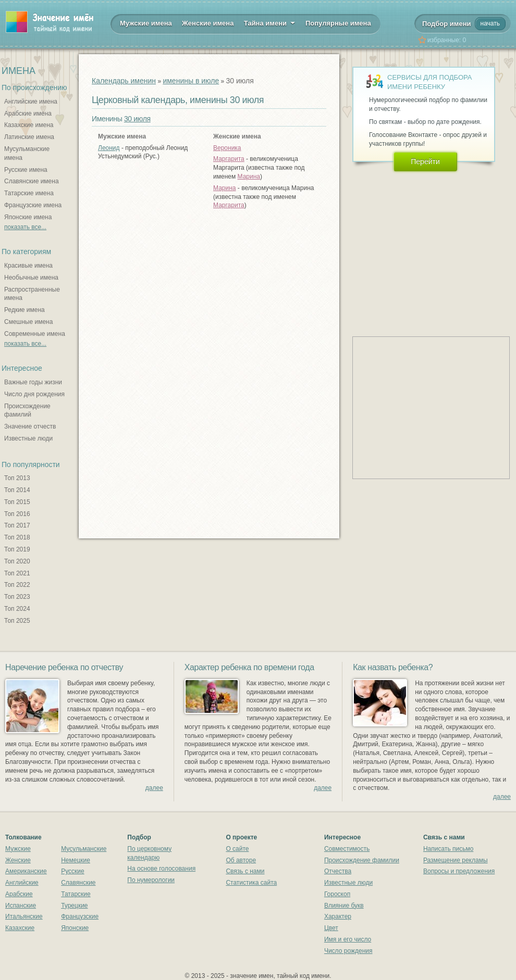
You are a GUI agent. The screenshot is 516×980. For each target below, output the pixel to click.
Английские (22, 883)
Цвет (331, 928)
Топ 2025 (17, 621)
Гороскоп (337, 894)
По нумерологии (151, 880)
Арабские (19, 894)
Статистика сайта (251, 883)
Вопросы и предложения (459, 871)
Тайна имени (270, 22)
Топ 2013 (17, 478)
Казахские (20, 928)
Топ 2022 (17, 585)
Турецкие (74, 906)
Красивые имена (28, 266)
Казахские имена (29, 125)
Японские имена (28, 217)
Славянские (78, 883)
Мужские (18, 849)
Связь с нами (245, 871)
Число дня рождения (34, 394)
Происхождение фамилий (27, 411)
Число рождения (348, 951)
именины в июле (191, 81)
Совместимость (347, 849)
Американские (26, 871)
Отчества (338, 871)
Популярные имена (338, 23)
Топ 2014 (17, 490)
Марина (249, 177)
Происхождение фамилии (362, 860)
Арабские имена (28, 114)
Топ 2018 (17, 537)
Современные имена (35, 334)
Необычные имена (31, 278)
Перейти (425, 161)
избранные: (447, 40)
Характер (338, 916)
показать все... (25, 227)
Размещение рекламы (456, 860)
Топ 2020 (17, 561)
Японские (75, 928)
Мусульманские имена (27, 153)
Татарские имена (29, 193)
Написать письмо (448, 849)
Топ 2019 (17, 549)
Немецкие (76, 860)
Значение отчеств (30, 426)
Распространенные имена (32, 294)
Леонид (109, 148)
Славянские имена (32, 181)
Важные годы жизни (33, 382)
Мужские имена (146, 23)
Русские (73, 871)
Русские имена (26, 170)
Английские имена (31, 102)
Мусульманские (84, 849)
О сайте (237, 849)
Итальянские (24, 916)
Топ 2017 (17, 525)
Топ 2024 (17, 609)
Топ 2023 (17, 597)
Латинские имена (29, 137)
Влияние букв (344, 906)
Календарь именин (124, 81)
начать (490, 23)
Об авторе (241, 860)
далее (154, 788)
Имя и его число (348, 939)
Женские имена (208, 23)
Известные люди (28, 438)
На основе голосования (161, 869)
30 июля (137, 119)
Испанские (21, 906)
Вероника (227, 148)
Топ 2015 (17, 502)
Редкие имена (24, 310)
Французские (80, 916)
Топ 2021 (17, 573)
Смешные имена (28, 322)
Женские (18, 860)
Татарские (76, 894)
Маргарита (229, 159)
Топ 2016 (17, 514)
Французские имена (33, 205)
